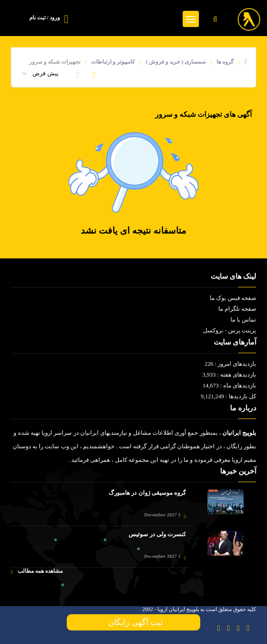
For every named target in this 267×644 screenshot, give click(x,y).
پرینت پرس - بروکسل (230, 330)
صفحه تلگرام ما (237, 309)
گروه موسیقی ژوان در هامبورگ (147, 493)
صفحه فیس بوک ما (233, 298)
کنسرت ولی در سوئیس (157, 534)
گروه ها (225, 62)
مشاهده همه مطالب (37, 571)
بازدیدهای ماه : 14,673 (229, 385)
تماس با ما (244, 320)
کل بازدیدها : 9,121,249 (228, 396)
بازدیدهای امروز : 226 (230, 364)
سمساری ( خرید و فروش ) (176, 62)
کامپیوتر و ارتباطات (113, 62)
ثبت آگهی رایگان (133, 622)
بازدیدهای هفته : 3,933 (230, 375)
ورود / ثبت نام (45, 18)
